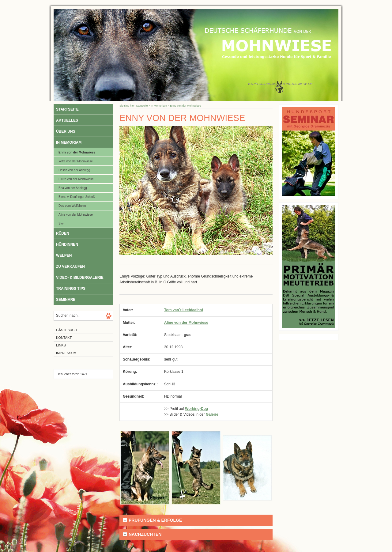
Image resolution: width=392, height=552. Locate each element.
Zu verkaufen (70, 267)
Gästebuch (66, 330)
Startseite (67, 109)
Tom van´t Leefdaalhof (184, 310)
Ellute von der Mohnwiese (76, 179)
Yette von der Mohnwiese (76, 161)
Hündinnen (67, 244)
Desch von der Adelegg (74, 170)
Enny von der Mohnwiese (77, 152)
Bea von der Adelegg (73, 188)
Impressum (66, 353)
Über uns (66, 131)
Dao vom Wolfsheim (72, 206)
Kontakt (64, 338)
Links (61, 345)
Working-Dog (196, 409)
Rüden (63, 233)
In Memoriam (69, 142)
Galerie (212, 414)
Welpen (64, 255)
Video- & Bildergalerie (80, 278)
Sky (61, 223)
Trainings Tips (71, 289)
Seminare (66, 300)
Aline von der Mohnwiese (76, 215)
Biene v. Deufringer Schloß (77, 197)
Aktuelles (67, 120)
